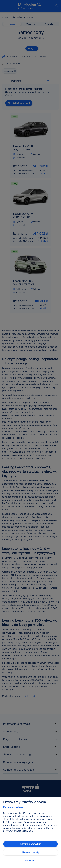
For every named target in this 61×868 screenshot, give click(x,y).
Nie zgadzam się (30, 852)
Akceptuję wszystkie (30, 844)
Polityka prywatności (14, 807)
